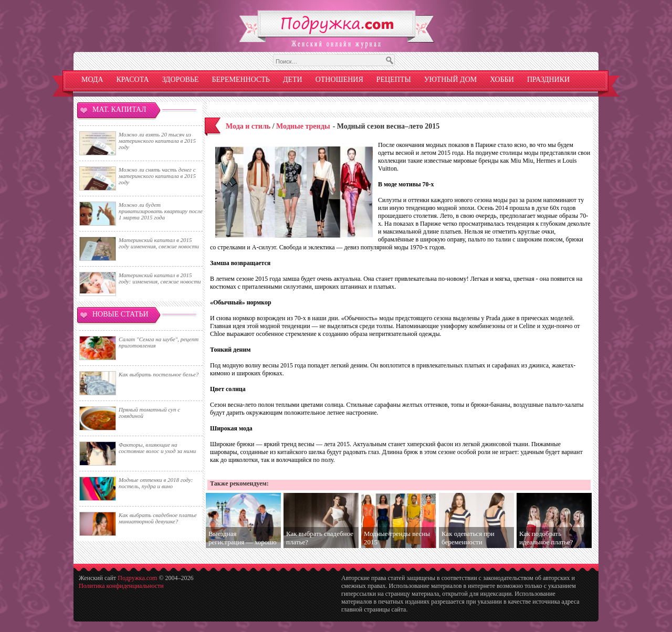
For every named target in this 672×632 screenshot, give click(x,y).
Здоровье (181, 80)
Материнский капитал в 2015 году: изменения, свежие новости (160, 278)
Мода (92, 80)
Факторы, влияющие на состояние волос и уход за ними (157, 448)
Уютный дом (451, 80)
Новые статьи (120, 314)
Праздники (548, 80)
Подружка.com (137, 578)
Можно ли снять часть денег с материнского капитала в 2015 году (157, 176)
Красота (133, 80)
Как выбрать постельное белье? (159, 374)
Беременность (241, 80)
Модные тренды (303, 126)
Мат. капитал (119, 109)
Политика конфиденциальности (121, 586)
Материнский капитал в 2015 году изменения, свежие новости (159, 243)
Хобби (502, 80)
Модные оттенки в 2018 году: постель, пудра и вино (156, 483)
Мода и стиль (248, 126)
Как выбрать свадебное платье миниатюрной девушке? (158, 518)
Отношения (339, 80)
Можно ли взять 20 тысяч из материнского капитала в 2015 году (157, 141)
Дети (293, 80)
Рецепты (394, 80)
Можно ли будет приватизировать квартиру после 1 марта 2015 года (161, 211)
